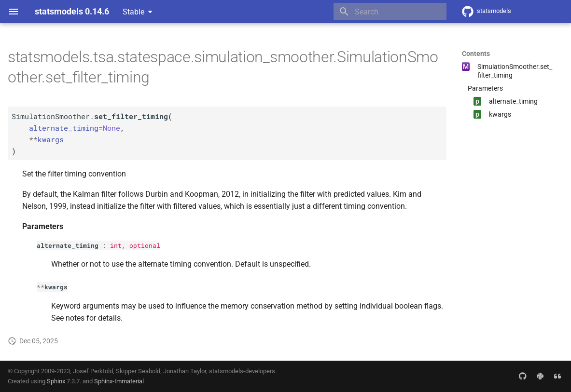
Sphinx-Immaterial (119, 381)
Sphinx (56, 381)
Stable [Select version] (133, 12)
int (116, 245)
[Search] (390, 12)
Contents (476, 54)
